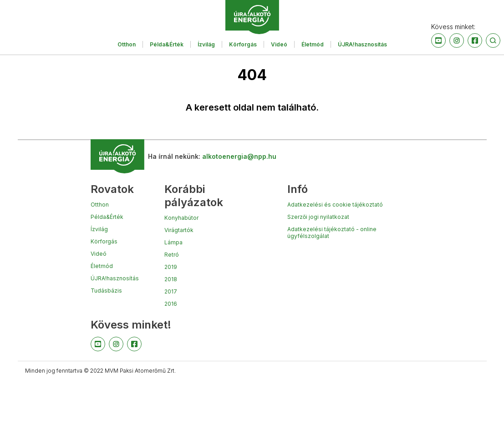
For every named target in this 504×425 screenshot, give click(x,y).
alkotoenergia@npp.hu (239, 156)
